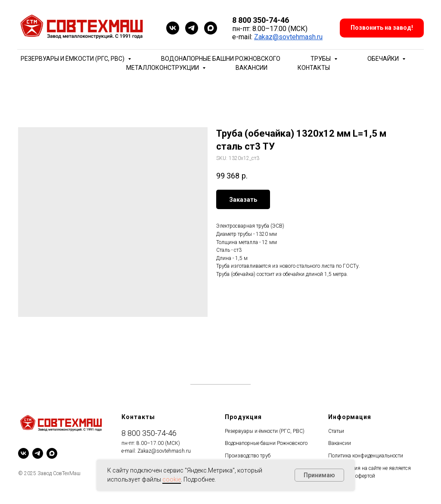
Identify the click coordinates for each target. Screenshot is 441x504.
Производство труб (248, 456)
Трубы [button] (321, 59)
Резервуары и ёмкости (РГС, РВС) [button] (73, 59)
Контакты (314, 68)
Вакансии (252, 68)
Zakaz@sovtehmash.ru (288, 37)
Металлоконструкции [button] (163, 68)
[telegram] (192, 28)
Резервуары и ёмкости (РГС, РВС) (265, 431)
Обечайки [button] (384, 59)
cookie (172, 479)
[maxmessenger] (211, 28)
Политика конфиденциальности (366, 456)
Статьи (336, 431)
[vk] (173, 28)
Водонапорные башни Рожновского (221, 59)
